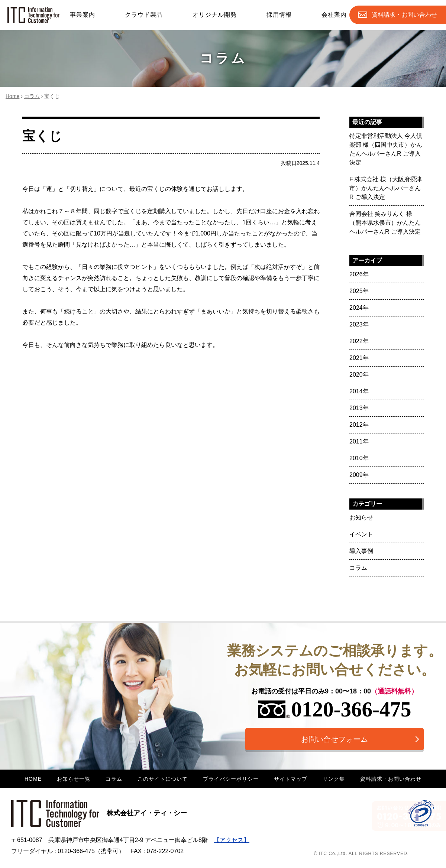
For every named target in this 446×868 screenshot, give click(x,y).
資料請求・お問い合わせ (391, 779)
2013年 (359, 408)
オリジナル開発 (215, 15)
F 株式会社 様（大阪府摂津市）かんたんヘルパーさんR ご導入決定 (386, 188)
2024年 (359, 308)
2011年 (359, 441)
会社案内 (334, 15)
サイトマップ (291, 779)
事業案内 (83, 15)
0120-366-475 (335, 709)
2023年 (359, 324)
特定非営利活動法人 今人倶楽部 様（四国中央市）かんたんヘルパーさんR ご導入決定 (386, 149)
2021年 (359, 358)
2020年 (359, 375)
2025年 (359, 291)
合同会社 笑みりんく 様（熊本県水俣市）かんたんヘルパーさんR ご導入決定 (385, 223)
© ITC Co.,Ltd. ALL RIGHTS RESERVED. (361, 854)
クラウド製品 (144, 15)
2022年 (359, 341)
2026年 (359, 274)
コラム (32, 96)
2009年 (359, 475)
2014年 (359, 391)
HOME (33, 779)
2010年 (359, 458)
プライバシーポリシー (231, 779)
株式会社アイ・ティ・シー (99, 813)
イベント (361, 534)
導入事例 (361, 551)
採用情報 (279, 15)
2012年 (359, 425)
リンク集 (334, 779)
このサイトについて (163, 779)
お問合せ (404, 15)
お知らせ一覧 (74, 779)
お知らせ (361, 518)
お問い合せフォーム (334, 739)
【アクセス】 (232, 840)
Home (12, 96)
